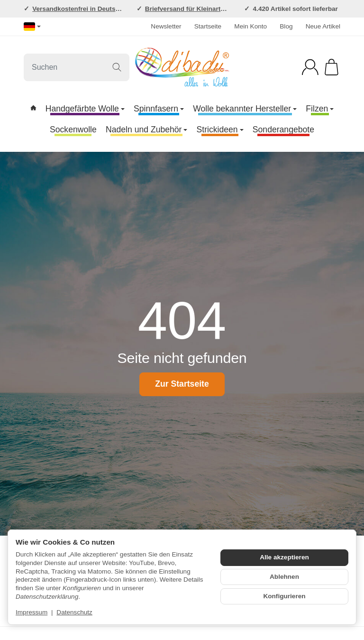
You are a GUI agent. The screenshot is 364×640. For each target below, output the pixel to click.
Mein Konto (250, 26)
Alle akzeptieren (284, 557)
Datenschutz (74, 612)
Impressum (32, 612)
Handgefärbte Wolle (85, 109)
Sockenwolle (73, 130)
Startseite (208, 26)
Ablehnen (284, 577)
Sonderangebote (283, 130)
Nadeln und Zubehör (146, 130)
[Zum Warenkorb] (332, 67)
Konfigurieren (284, 596)
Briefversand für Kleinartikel (188, 9)
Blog (286, 26)
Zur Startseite (182, 384)
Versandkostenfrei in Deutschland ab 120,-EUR (104, 9)
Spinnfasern (159, 109)
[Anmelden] (310, 67)
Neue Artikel (323, 26)
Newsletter (166, 26)
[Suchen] (77, 67)
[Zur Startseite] (182, 67)
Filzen (320, 109)
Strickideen (220, 130)
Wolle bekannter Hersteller (245, 109)
